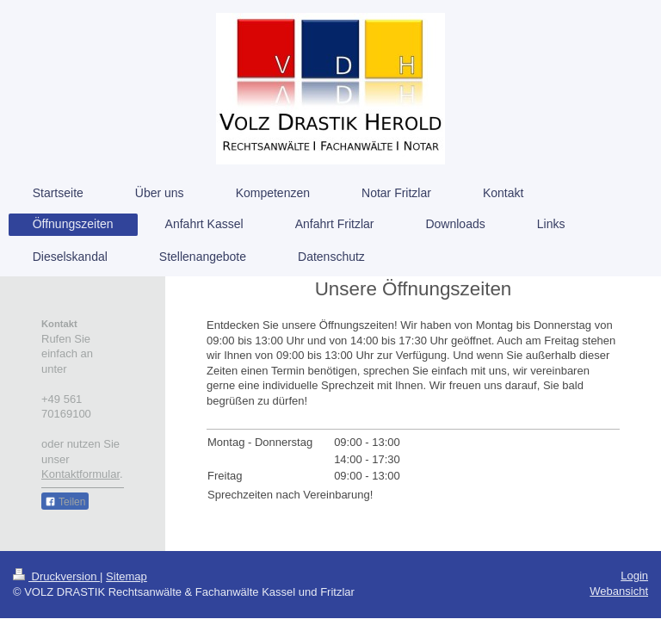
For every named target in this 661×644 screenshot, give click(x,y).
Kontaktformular (80, 474)
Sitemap (127, 576)
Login (634, 576)
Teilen (65, 502)
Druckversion (56, 576)
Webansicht (619, 591)
